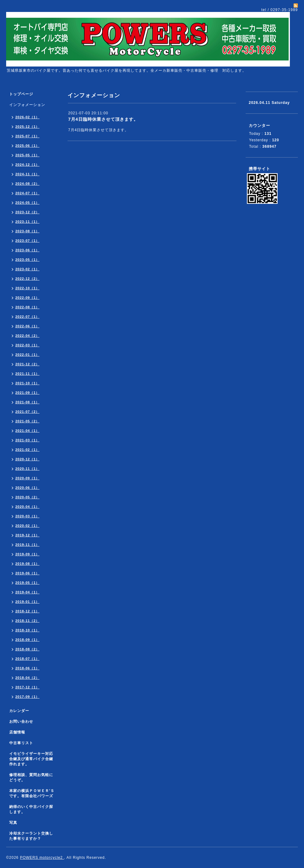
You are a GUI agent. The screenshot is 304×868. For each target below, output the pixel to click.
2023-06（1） (27, 250)
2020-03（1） (27, 516)
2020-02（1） (27, 526)
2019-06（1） (27, 573)
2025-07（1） (27, 136)
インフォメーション (27, 105)
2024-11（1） (27, 174)
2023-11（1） (27, 222)
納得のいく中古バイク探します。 (31, 809)
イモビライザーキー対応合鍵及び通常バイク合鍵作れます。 (31, 759)
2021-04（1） (27, 431)
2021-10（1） (27, 383)
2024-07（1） (27, 193)
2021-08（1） (27, 402)
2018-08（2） (27, 649)
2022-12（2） (27, 279)
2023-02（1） (27, 269)
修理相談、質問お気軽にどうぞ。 (31, 777)
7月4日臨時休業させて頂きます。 (103, 119)
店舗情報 (17, 732)
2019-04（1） (27, 592)
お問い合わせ (21, 721)
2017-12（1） (27, 687)
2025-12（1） (27, 127)
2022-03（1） (27, 345)
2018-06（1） (27, 668)
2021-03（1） (27, 440)
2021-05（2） (27, 421)
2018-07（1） (27, 659)
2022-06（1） (27, 326)
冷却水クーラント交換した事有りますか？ (31, 836)
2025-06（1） (27, 146)
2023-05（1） (27, 260)
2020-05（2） (27, 497)
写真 (13, 823)
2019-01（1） (27, 602)
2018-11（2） (27, 621)
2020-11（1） (27, 469)
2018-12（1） (27, 611)
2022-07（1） (27, 317)
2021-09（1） (27, 393)
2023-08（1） (27, 231)
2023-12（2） (27, 212)
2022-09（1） (27, 298)
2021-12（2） (27, 364)
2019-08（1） (27, 564)
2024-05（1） (27, 203)
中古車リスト (21, 743)
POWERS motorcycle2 (42, 858)
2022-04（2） (27, 336)
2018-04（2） (27, 678)
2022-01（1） (27, 355)
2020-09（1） (27, 478)
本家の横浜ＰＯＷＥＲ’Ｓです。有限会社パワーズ (32, 793)
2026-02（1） (27, 117)
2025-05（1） (27, 155)
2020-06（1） (27, 488)
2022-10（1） (27, 288)
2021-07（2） (27, 412)
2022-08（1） (27, 307)
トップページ (21, 94)
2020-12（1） (27, 459)
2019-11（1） (27, 545)
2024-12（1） (27, 165)
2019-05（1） (27, 583)
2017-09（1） (27, 697)
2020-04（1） (27, 507)
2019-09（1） (27, 554)
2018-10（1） (27, 630)
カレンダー (19, 711)
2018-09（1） (27, 640)
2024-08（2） (27, 184)
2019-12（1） (27, 535)
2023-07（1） (27, 241)
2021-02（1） (27, 450)
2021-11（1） (27, 374)
